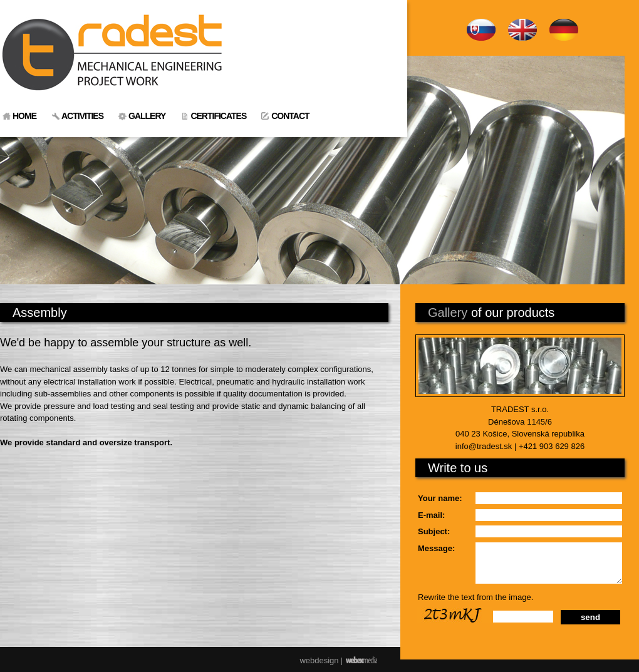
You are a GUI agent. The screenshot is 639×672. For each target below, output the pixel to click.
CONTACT (290, 116)
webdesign (319, 660)
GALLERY (147, 116)
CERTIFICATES (218, 116)
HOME (24, 116)
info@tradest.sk (484, 446)
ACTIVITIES (82, 116)
